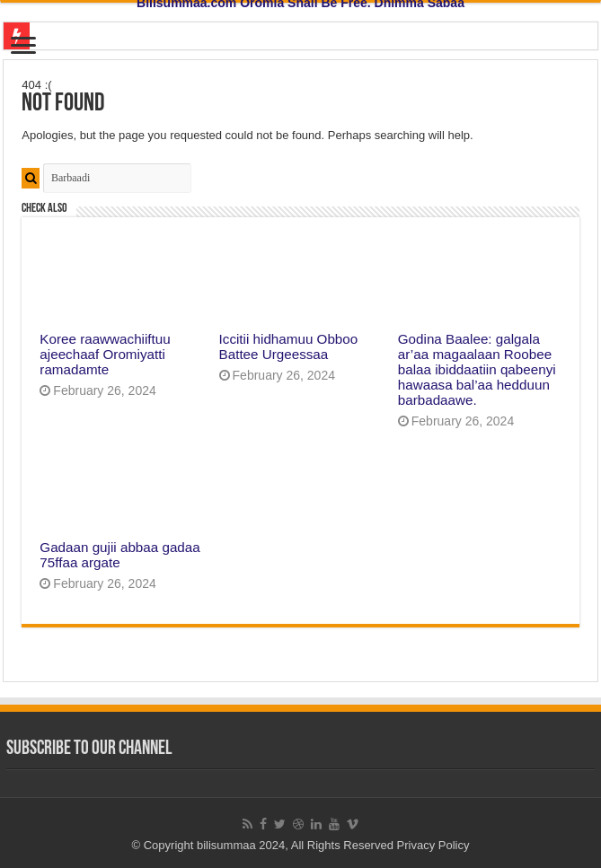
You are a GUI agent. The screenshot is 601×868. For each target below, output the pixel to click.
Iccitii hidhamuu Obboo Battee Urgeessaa (289, 346)
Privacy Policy (433, 845)
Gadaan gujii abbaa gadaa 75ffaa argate (119, 555)
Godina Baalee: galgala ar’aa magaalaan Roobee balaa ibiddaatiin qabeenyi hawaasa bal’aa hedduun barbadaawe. (477, 369)
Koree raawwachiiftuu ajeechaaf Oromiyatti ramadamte (105, 354)
